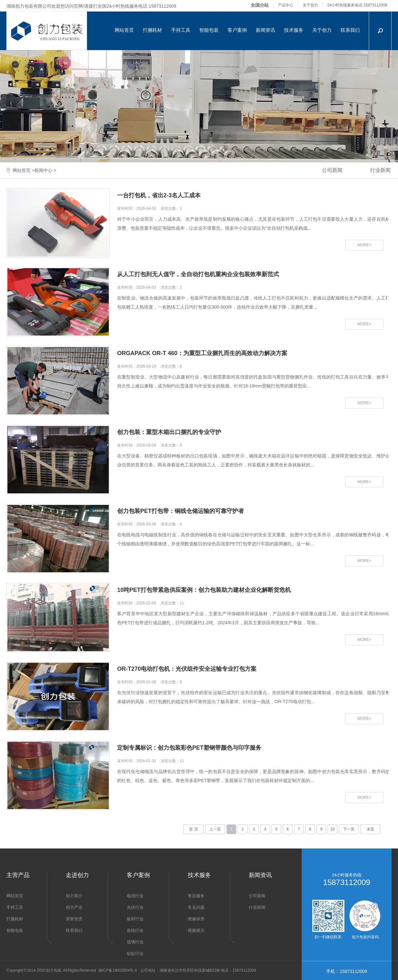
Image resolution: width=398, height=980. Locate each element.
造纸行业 (135, 930)
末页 (370, 829)
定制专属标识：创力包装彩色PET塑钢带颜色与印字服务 (189, 748)
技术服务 (294, 30)
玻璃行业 (135, 942)
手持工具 (181, 30)
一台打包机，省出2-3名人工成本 (159, 195)
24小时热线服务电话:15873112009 (357, 5)
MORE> (364, 245)
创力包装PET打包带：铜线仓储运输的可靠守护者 (181, 511)
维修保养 (196, 919)
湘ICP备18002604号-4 (117, 970)
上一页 (215, 829)
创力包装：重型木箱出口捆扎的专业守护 (169, 432)
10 (332, 829)
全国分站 (260, 5)
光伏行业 (135, 907)
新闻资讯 (265, 30)
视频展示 (196, 930)
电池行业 (135, 896)
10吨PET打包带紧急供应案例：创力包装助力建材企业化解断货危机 (204, 590)
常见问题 (196, 907)
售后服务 (196, 896)
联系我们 (350, 30)
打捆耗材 (152, 30)
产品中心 (286, 5)
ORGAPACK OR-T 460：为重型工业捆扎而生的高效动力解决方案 (202, 353)
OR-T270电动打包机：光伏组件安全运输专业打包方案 (187, 669)
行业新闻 (257, 907)
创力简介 (74, 896)
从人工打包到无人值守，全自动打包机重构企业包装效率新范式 (198, 274)
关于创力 (310, 5)
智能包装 (209, 30)
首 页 (193, 829)
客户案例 (237, 30)
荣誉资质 (74, 919)
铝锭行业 (135, 954)
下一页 (349, 829)
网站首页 (124, 30)
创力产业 (74, 907)
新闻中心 (43, 170)
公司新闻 (332, 170)
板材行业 (135, 919)
